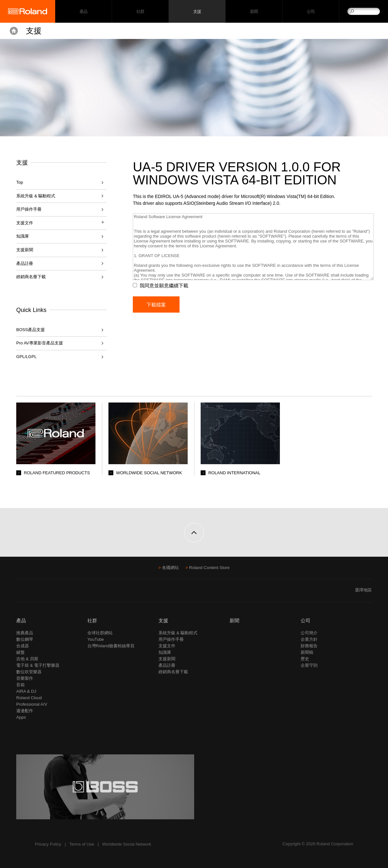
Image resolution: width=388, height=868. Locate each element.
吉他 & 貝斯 (27, 659)
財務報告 (309, 646)
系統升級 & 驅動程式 (36, 196)
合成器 (23, 646)
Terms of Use (82, 844)
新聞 (254, 12)
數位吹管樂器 (29, 672)
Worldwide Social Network (127, 844)
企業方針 (309, 639)
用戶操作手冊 (29, 209)
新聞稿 (307, 652)
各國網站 (170, 568)
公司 (311, 12)
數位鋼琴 (25, 639)
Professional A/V (32, 704)
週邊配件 (25, 711)
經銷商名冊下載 (31, 277)
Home (14, 31)
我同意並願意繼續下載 (164, 285)
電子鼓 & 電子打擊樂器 (38, 665)
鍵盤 (20, 652)
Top (20, 182)
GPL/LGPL (26, 357)
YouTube (96, 639)
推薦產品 (25, 633)
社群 (140, 12)
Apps (21, 717)
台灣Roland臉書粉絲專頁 (111, 646)
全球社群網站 (100, 633)
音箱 (20, 685)
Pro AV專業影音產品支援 (40, 343)
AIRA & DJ (26, 691)
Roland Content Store (209, 568)
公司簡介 (309, 633)
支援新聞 (25, 250)
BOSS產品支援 (31, 330)
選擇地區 (363, 590)
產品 (21, 620)
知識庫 (23, 236)
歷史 (305, 659)
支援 (197, 12)
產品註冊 (25, 263)
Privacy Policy (48, 844)
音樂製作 (25, 678)
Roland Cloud (29, 698)
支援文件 (167, 646)
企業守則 (309, 665)
